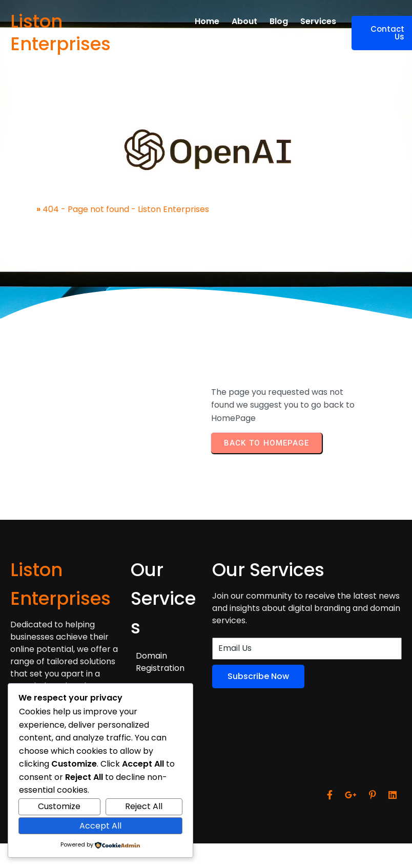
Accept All (100, 826)
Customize (59, 806)
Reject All (144, 806)
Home (22, 209)
